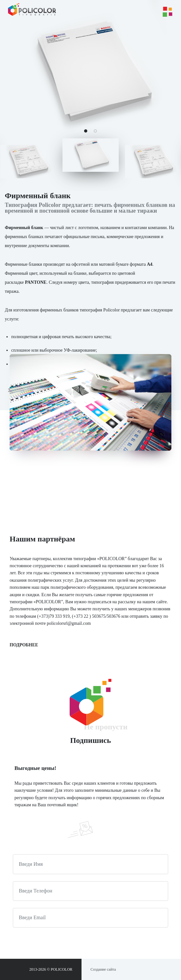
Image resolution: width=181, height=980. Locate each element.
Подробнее (24, 645)
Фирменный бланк (24, 228)
